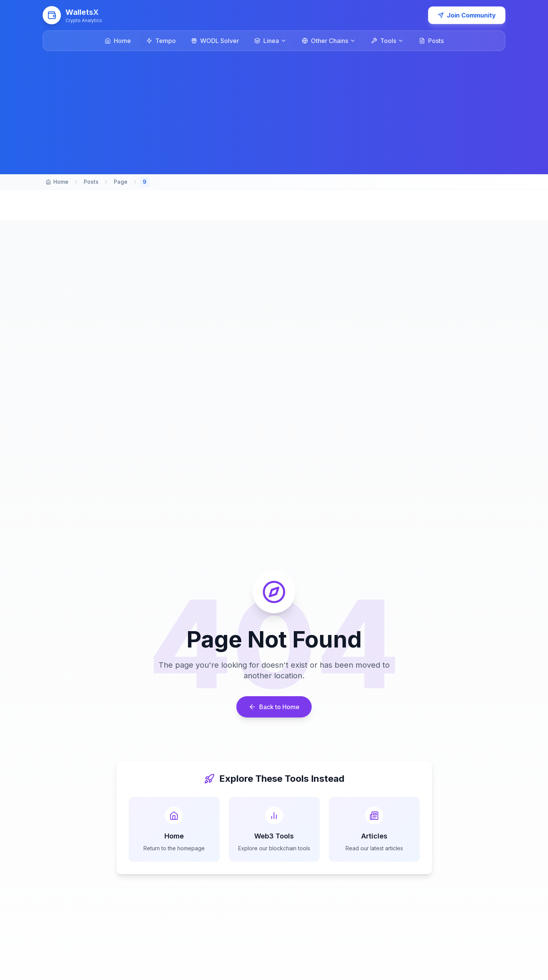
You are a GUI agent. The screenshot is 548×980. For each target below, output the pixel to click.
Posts (91, 182)
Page (121, 182)
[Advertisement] (274, 108)
